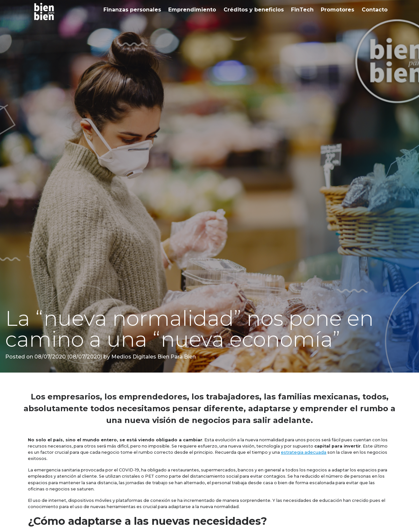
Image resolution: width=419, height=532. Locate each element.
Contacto (375, 10)
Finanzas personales (132, 10)
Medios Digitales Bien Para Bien (153, 357)
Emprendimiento (192, 10)
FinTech (302, 10)
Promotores (337, 10)
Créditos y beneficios (254, 10)
